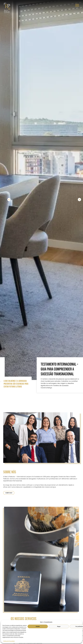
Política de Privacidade (9, 641)
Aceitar (38, 626)
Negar (59, 626)
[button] (10, 199)
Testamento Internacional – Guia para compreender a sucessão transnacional (59, 369)
